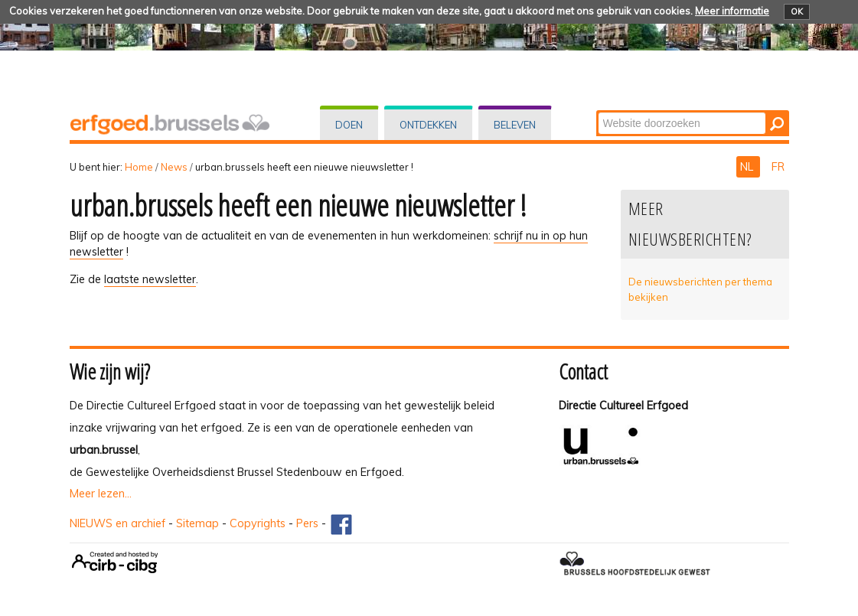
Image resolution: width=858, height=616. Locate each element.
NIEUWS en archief (117, 523)
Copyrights (258, 523)
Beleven (515, 125)
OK (797, 11)
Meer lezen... (101, 494)
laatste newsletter (150, 279)
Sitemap (197, 523)
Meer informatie (732, 11)
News (174, 167)
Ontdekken (428, 125)
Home (139, 167)
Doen (349, 125)
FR (778, 167)
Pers (307, 523)
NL (748, 167)
